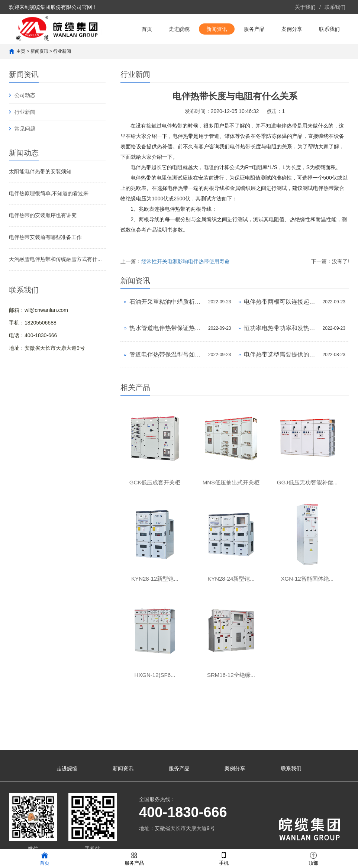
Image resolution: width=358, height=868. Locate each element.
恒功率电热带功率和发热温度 (281, 328)
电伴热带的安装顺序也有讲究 (43, 215)
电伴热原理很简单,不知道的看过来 (49, 193)
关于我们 (305, 7)
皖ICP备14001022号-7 (187, 840)
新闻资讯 (217, 29)
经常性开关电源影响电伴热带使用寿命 (186, 261)
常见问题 (25, 129)
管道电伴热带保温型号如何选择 (167, 354)
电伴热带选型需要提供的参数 (281, 354)
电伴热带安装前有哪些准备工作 (45, 237)
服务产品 (254, 29)
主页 (21, 51)
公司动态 (25, 95)
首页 (147, 29)
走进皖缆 (179, 29)
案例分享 (292, 29)
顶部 (313, 858)
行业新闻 (62, 51)
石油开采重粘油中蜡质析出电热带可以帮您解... (167, 302)
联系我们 (335, 7)
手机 (224, 858)
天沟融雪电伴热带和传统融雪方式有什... (55, 259)
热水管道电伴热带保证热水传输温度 (167, 328)
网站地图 (24, 840)
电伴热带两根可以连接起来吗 (281, 302)
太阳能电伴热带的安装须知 (40, 171)
